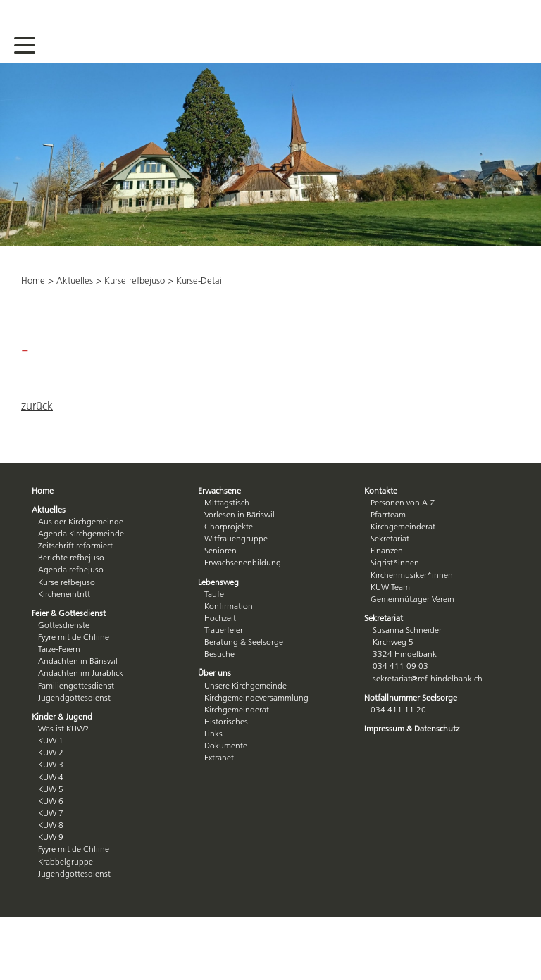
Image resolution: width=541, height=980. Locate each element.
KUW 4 (51, 777)
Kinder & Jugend (62, 716)
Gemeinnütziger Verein (412, 599)
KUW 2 (51, 752)
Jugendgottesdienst (74, 697)
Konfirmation (229, 606)
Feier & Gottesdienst (69, 613)
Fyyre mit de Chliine (74, 637)
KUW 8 (51, 825)
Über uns (214, 673)
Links (213, 733)
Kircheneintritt (64, 594)
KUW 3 (51, 764)
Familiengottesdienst (76, 685)
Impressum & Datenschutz (412, 728)
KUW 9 (51, 837)
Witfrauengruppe (236, 538)
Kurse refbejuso (135, 280)
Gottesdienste (64, 625)
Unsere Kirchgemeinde (245, 685)
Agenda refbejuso (71, 569)
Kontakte (381, 490)
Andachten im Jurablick (81, 673)
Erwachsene (219, 490)
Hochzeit (220, 618)
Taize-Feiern (59, 649)
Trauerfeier (224, 630)
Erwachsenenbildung (243, 562)
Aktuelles (75, 280)
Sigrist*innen (395, 562)
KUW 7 (51, 813)
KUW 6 (51, 801)
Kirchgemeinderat (237, 709)
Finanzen (387, 550)
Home (33, 280)
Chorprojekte (229, 526)
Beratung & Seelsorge (244, 642)
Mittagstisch (227, 502)
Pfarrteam (388, 514)
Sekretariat (390, 538)
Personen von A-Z (403, 502)
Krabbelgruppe (66, 861)
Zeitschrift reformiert (75, 545)
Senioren (220, 550)
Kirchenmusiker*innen (412, 575)
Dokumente (226, 745)
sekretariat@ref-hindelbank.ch (428, 678)
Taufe (214, 594)
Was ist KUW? (63, 728)
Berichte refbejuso (71, 557)
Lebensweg (218, 582)
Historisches (226, 721)
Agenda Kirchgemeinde (81, 533)
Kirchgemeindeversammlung (256, 697)
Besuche (219, 654)
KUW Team (390, 587)
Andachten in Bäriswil (78, 661)
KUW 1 (51, 740)
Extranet (219, 757)
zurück (37, 406)
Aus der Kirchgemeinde (81, 521)
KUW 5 (51, 789)
